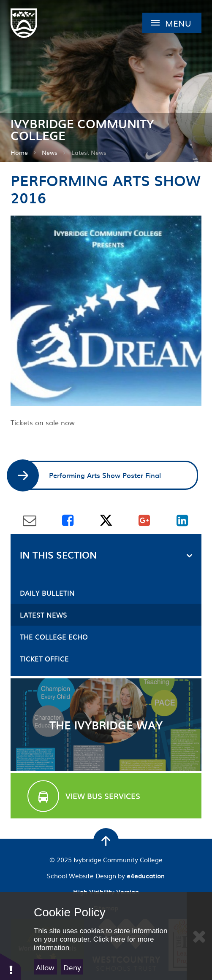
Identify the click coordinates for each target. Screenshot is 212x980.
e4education (146, 876)
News (50, 152)
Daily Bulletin (47, 593)
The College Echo (54, 637)
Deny (72, 967)
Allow (45, 967)
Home (19, 152)
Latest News (89, 152)
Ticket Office (44, 659)
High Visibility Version (106, 892)
